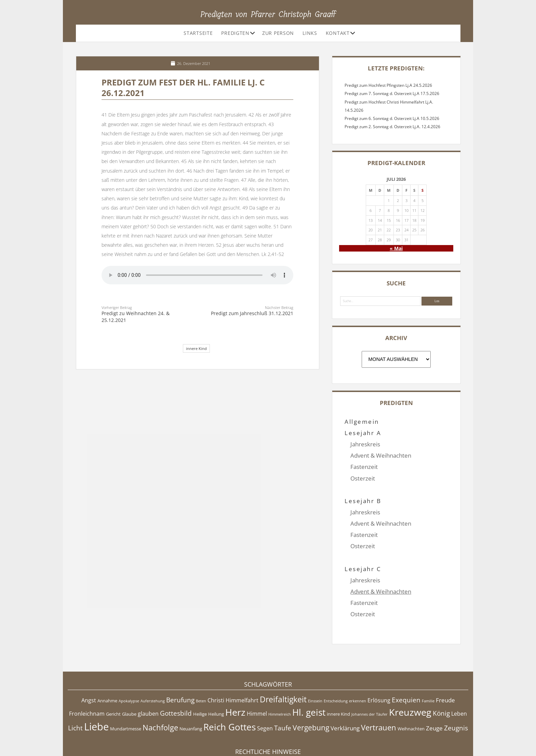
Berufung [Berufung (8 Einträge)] (180, 666)
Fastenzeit (364, 467)
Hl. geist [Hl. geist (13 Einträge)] (309, 678)
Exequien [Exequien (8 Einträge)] (406, 666)
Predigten (235, 33)
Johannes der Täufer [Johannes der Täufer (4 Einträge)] (370, 680)
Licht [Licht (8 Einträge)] (75, 694)
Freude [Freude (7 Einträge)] (445, 666)
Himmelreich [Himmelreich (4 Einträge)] (280, 680)
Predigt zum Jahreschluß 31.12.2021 (252, 313)
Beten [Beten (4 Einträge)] (201, 667)
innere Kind (196, 348)
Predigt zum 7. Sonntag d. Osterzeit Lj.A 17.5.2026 (392, 93)
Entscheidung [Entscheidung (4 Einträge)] (336, 667)
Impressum (268, 734)
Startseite (198, 33)
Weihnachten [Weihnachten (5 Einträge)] (411, 694)
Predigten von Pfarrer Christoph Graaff (268, 14)
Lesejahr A (363, 433)
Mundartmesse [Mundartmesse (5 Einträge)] (126, 694)
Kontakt (338, 33)
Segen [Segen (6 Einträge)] (265, 694)
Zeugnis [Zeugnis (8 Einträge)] (456, 694)
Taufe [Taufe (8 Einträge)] (283, 694)
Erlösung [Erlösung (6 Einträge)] (379, 666)
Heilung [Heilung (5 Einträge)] (216, 680)
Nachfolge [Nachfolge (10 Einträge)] (160, 693)
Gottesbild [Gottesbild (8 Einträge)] (176, 679)
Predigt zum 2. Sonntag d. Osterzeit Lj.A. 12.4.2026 (392, 127)
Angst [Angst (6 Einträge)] (89, 666)
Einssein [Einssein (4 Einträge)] (315, 667)
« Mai (396, 248)
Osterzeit (363, 478)
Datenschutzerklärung (268, 740)
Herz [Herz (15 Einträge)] (235, 678)
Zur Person (278, 33)
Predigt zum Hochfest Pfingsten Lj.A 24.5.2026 (388, 85)
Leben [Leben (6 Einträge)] (459, 679)
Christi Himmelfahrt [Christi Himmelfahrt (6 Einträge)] (233, 666)
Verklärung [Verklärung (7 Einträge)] (345, 694)
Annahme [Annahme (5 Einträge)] (107, 666)
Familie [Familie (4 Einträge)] (428, 667)
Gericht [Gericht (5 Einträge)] (113, 680)
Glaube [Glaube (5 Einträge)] (129, 680)
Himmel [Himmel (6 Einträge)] (257, 679)
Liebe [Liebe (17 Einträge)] (96, 692)
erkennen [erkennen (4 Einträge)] (358, 667)
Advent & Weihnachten (381, 455)
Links (310, 33)
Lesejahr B (363, 490)
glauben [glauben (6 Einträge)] (148, 679)
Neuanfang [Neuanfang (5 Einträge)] (191, 694)
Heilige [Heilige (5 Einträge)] (200, 680)
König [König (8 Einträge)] (441, 679)
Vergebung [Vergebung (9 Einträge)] (311, 693)
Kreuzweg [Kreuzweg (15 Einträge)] (410, 678)
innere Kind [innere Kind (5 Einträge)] (338, 680)
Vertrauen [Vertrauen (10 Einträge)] (379, 693)
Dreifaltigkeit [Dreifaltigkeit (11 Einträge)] (283, 665)
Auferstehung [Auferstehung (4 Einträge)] (153, 667)
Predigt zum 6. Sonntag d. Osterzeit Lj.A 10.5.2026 (392, 118)
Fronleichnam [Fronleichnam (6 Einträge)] (87, 679)
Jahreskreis (365, 444)
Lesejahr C (363, 546)
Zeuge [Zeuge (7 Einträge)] (434, 694)
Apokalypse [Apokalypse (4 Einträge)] (129, 667)
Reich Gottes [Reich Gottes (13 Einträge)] (230, 693)
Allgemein (362, 422)
